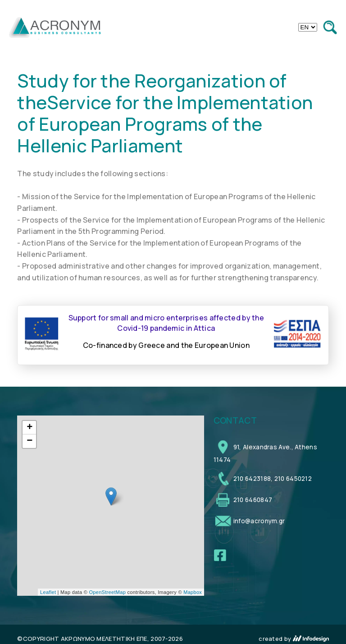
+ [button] (30, 428)
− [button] (30, 441)
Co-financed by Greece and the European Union (166, 345)
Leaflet (48, 592)
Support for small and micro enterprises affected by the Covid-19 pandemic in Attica (166, 323)
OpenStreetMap (108, 592)
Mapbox (193, 592)
